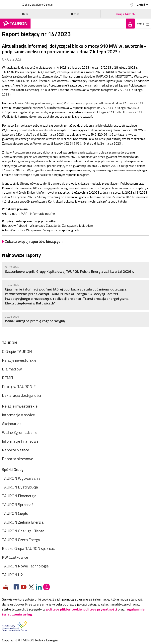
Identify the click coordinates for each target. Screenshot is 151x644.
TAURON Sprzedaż (18, 505)
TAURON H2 (12, 575)
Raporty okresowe (18, 459)
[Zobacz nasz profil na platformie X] (31, 588)
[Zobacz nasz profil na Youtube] (24, 588)
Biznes (75, 14)
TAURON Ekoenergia (19, 496)
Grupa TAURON (126, 14)
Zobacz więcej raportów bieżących (34, 241)
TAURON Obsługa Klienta (23, 531)
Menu (143, 23)
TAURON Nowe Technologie (25, 566)
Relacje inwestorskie (19, 360)
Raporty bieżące (16, 450)
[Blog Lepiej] (46, 588)
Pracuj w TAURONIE (19, 386)
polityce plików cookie (64, 609)
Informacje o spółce (18, 415)
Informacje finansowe (20, 441)
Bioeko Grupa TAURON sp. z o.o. (29, 548)
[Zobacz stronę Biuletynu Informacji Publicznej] (7, 588)
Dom (25, 14)
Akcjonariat (12, 424)
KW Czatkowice (15, 557)
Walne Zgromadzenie (20, 432)
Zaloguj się (130, 24)
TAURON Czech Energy (21, 540)
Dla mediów (12, 369)
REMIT (8, 378)
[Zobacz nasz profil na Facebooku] (16, 588)
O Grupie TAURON (17, 351)
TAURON (9, 343)
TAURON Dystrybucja (20, 487)
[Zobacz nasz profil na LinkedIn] (39, 588)
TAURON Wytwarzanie (21, 478)
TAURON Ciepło (15, 513)
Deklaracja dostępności (21, 395)
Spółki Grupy (13, 469)
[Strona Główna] (15, 24)
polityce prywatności (100, 609)
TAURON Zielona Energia (23, 522)
